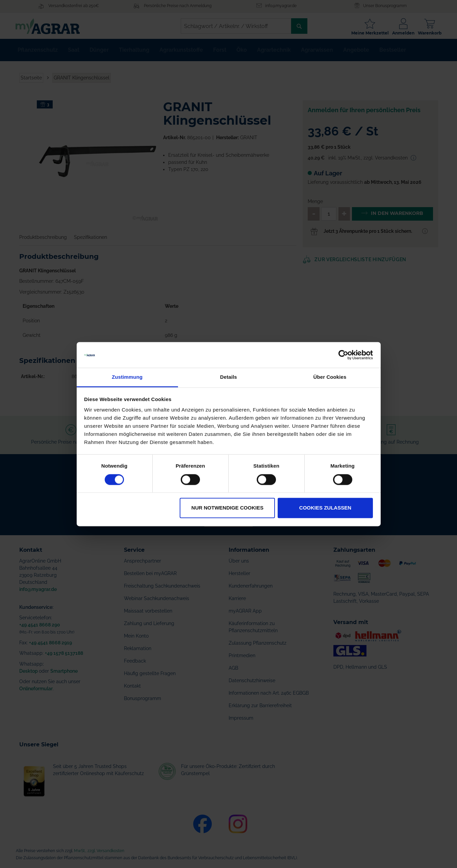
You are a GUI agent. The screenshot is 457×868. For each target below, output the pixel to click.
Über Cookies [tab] (330, 377)
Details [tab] (229, 377)
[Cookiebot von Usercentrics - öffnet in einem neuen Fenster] (343, 355)
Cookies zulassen (325, 508)
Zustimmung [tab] (127, 377)
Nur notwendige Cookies (227, 508)
